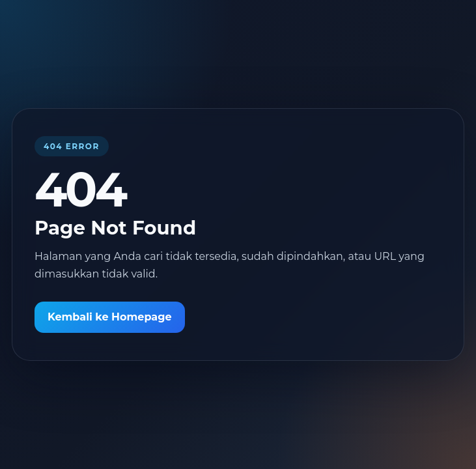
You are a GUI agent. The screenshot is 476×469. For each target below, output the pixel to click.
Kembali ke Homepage (110, 317)
